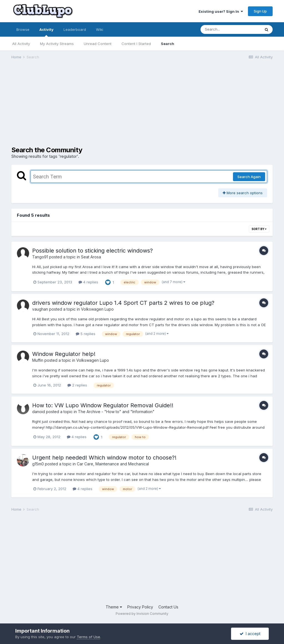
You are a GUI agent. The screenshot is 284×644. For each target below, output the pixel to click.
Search (168, 44)
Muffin (38, 360)
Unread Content (98, 44)
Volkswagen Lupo (97, 309)
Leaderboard (75, 29)
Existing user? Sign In (221, 11)
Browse (23, 29)
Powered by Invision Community (142, 614)
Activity (46, 32)
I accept (250, 634)
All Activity (21, 44)
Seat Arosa (91, 257)
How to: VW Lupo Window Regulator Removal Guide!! (103, 405)
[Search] (230, 29)
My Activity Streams (57, 44)
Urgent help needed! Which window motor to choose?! (104, 458)
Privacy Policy (140, 607)
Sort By (259, 229)
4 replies (88, 282)
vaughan (40, 309)
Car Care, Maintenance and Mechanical (113, 464)
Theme (114, 607)
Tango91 (40, 257)
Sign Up (260, 11)
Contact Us (168, 607)
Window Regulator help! (64, 354)
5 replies (86, 334)
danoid (39, 412)
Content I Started (136, 44)
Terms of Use (88, 637)
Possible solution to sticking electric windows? (92, 251)
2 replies (77, 385)
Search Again (249, 177)
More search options (243, 193)
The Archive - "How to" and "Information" (116, 412)
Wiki (100, 29)
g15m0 (38, 464)
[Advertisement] (76, 107)
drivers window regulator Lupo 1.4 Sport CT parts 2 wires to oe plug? (123, 303)
